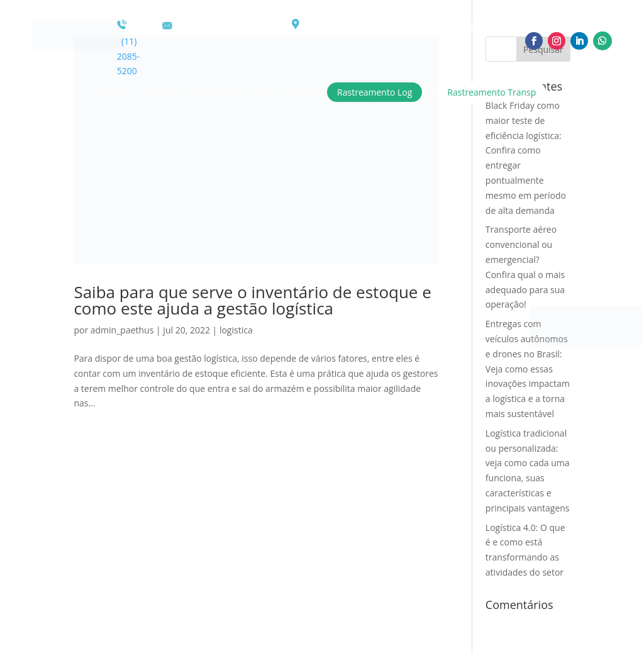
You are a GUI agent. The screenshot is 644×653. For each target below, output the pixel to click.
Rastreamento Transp (491, 92)
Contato (262, 92)
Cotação (215, 92)
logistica (236, 330)
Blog (303, 92)
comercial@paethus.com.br (225, 26)
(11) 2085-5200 (129, 48)
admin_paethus (122, 330)
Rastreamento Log (375, 92)
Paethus (115, 92)
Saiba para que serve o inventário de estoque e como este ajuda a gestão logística (252, 300)
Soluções (165, 92)
